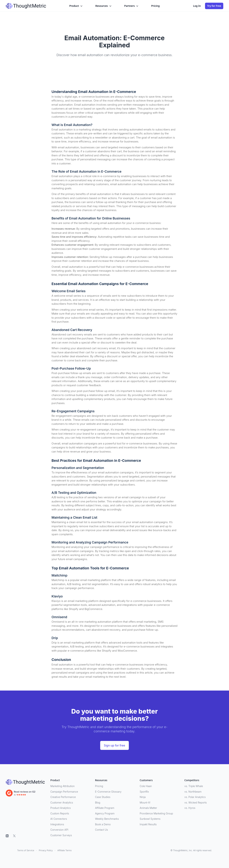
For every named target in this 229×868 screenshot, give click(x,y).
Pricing (155, 6)
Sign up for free (114, 745)
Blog (98, 803)
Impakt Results (148, 824)
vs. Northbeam (193, 792)
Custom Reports (60, 813)
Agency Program (105, 813)
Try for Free (214, 6)
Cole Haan (146, 786)
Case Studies (103, 797)
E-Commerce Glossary (108, 792)
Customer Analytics (62, 803)
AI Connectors (59, 819)
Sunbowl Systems (150, 819)
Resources (104, 6)
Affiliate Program (105, 808)
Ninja (143, 797)
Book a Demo (103, 824)
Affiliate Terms (65, 850)
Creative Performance (63, 797)
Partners (132, 6)
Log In (197, 6)
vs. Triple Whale (194, 786)
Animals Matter (148, 808)
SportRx (144, 792)
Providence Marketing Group (156, 813)
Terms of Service (26, 850)
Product (76, 6)
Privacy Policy (46, 850)
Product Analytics (61, 808)
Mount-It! (145, 803)
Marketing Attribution (63, 786)
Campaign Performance (64, 792)
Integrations (57, 824)
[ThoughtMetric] (25, 782)
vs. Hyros (190, 808)
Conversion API (59, 830)
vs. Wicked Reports (195, 803)
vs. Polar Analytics (195, 797)
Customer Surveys (61, 835)
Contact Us (101, 830)
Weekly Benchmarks (107, 819)
